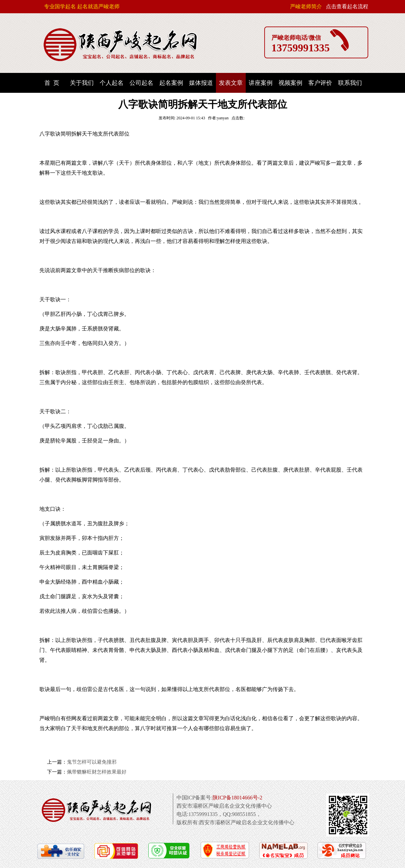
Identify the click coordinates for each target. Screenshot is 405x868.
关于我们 (82, 83)
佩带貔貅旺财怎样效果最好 (97, 772)
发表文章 (231, 83)
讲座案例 (261, 83)
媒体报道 (201, 83)
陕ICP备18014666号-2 (237, 798)
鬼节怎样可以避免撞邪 (92, 762)
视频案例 (290, 83)
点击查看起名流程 (347, 6)
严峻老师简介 (306, 6)
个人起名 (112, 83)
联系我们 (350, 83)
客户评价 (320, 83)
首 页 (52, 83)
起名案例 (171, 83)
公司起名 (141, 83)
